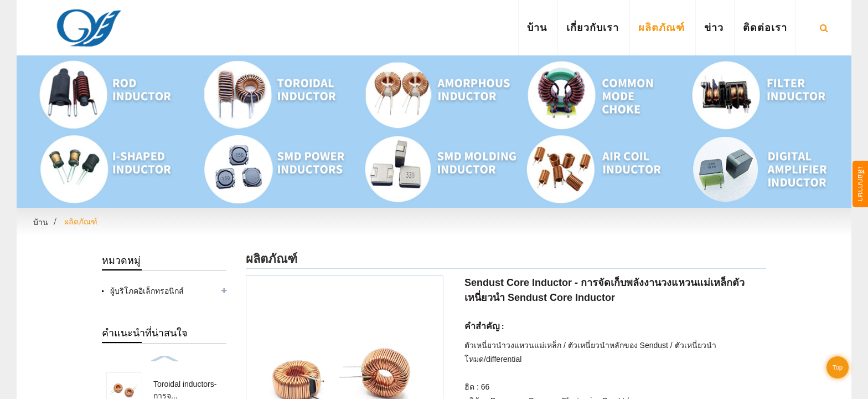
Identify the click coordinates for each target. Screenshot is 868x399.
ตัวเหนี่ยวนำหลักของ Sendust (618, 345)
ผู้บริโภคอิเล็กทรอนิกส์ (147, 291)
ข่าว (714, 27)
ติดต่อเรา (765, 27)
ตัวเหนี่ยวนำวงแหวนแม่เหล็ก (513, 345)
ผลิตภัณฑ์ (662, 27)
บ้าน (537, 27)
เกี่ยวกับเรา (593, 27)
